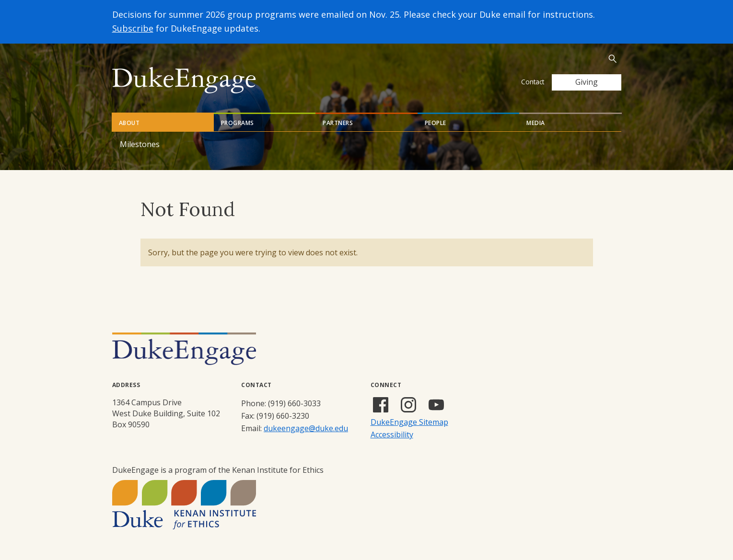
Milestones (140, 144)
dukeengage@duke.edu (306, 428)
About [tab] (129, 123)
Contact (533, 82)
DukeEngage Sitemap (409, 422)
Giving (587, 82)
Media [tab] (536, 123)
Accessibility (392, 434)
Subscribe (133, 28)
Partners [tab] (338, 123)
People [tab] (436, 123)
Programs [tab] (238, 123)
